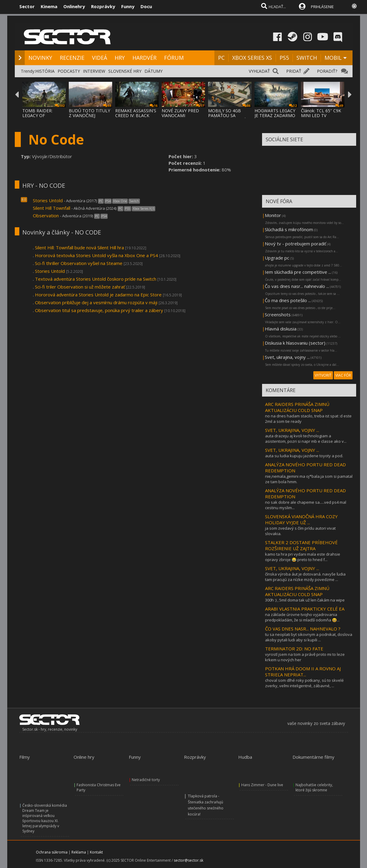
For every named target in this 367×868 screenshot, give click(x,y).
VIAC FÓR (343, 375)
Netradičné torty (146, 780)
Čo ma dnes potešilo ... (288, 300)
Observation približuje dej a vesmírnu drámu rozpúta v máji (96, 302)
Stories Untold (48, 200)
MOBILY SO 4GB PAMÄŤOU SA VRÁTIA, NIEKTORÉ (227, 115)
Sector (27, 6)
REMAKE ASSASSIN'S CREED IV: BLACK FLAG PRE (136, 115)
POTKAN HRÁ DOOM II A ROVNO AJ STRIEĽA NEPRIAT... (303, 672)
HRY (120, 58)
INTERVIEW (94, 71)
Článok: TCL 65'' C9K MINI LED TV (321, 113)
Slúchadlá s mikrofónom (289, 229)
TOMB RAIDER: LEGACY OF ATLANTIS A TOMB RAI (41, 118)
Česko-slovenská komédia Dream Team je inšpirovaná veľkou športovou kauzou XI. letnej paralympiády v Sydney (45, 818)
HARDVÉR (144, 58)
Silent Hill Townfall (52, 208)
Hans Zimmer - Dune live (262, 785)
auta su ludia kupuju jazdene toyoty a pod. (304, 456)
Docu (146, 6)
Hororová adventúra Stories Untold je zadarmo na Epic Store (98, 295)
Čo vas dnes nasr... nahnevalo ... (297, 286)
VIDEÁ (100, 58)
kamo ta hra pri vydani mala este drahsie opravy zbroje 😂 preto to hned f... (303, 557)
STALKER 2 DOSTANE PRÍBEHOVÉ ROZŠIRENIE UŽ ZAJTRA (301, 545)
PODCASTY (69, 71)
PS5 (284, 58)
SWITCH (307, 58)
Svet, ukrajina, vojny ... (287, 357)
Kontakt (96, 852)
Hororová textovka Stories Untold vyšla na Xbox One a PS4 (96, 255)
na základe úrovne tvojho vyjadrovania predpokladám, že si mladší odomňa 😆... (302, 617)
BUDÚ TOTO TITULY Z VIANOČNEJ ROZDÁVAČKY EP (89, 115)
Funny (128, 6)
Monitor (273, 215)
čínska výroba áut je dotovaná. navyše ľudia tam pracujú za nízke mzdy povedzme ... (305, 577)
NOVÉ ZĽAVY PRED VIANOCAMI (180, 113)
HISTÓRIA (45, 71)
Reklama (79, 852)
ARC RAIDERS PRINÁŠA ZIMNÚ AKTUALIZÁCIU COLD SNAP (297, 407)
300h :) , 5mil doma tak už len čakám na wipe (305, 600)
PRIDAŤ (294, 71)
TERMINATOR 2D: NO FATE (294, 649)
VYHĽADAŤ (259, 71)
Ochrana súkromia (52, 852)
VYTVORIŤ (323, 375)
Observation (46, 215)
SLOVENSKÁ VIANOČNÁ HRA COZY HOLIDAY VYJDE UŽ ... (301, 519)
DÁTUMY (153, 71)
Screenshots (278, 314)
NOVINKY (40, 58)
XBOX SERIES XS (252, 58)
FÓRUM (174, 58)
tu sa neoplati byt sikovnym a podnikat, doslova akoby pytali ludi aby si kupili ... (309, 637)
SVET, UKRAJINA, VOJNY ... (292, 430)
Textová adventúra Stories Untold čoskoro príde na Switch (96, 279)
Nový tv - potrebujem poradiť (295, 244)
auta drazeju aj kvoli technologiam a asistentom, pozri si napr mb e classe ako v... (306, 439)
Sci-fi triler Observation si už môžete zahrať (80, 287)
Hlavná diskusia (281, 329)
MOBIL (333, 58)
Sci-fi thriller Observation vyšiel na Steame (79, 263)
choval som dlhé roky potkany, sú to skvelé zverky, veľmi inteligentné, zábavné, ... (304, 683)
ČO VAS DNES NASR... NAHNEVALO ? (303, 629)
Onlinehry (74, 6)
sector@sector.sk (188, 860)
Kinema (49, 6)
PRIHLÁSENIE (322, 7)
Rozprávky (103, 6)
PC (221, 58)
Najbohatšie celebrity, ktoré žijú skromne (314, 787)
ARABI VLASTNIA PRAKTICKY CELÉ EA (305, 609)
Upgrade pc (277, 258)
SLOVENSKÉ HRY (125, 71)
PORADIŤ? (327, 71)
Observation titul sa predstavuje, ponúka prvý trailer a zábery (99, 310)
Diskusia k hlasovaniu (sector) (295, 343)
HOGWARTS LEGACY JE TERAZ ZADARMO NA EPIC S (275, 115)
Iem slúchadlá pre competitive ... (298, 272)
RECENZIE (72, 58)
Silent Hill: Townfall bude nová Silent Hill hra (79, 247)
